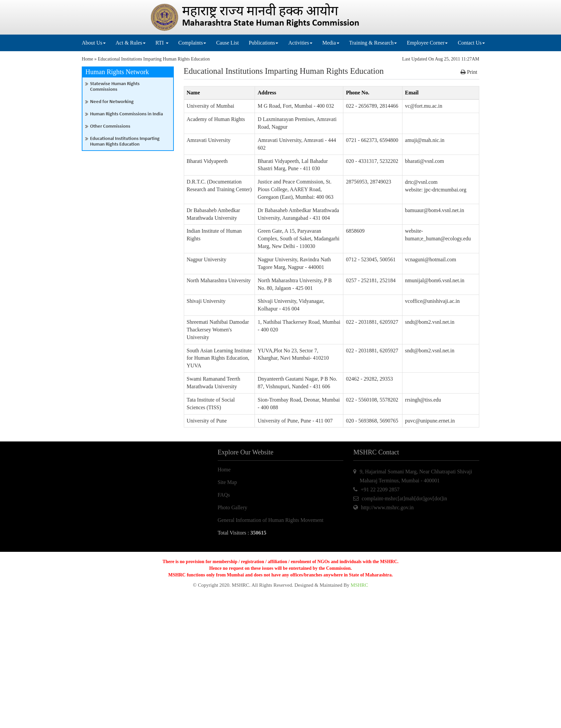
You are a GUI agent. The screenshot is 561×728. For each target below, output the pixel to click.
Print (469, 72)
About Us (94, 43)
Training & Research (373, 43)
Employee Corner (427, 43)
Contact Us (471, 43)
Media (331, 43)
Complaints (192, 43)
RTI (162, 43)
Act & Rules (131, 43)
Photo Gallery (232, 507)
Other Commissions (110, 126)
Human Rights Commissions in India (126, 114)
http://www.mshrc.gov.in (387, 507)
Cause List (227, 43)
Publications (263, 43)
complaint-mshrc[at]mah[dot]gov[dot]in (404, 498)
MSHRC (359, 585)
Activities (300, 43)
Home (87, 59)
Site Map (227, 482)
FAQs (224, 495)
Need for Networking (112, 102)
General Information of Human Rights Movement (271, 520)
